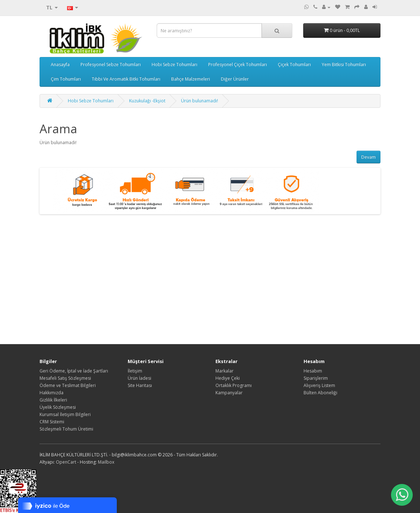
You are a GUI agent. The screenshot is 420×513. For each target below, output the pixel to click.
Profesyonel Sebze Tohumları (111, 64)
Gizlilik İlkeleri (53, 400)
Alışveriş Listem (319, 385)
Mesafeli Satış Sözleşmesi (65, 378)
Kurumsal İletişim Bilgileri (65, 414)
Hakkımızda (52, 393)
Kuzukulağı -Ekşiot (147, 101)
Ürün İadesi (139, 378)
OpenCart (66, 462)
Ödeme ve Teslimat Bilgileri (68, 385)
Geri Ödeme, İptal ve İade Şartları (74, 371)
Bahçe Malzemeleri (191, 79)
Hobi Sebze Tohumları (174, 64)
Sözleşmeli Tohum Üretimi (66, 429)
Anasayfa (60, 64)
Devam (368, 157)
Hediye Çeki (228, 378)
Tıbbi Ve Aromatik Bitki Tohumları (126, 79)
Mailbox (106, 462)
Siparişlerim (316, 378)
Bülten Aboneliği (320, 393)
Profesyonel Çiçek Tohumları (238, 64)
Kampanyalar (229, 393)
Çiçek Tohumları (294, 64)
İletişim (135, 371)
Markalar (225, 371)
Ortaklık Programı (234, 385)
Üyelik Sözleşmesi (58, 407)
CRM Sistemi (52, 422)
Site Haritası (140, 385)
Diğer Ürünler (235, 79)
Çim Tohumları (66, 79)
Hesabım (313, 371)
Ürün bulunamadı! (199, 101)
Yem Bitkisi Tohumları (344, 64)
